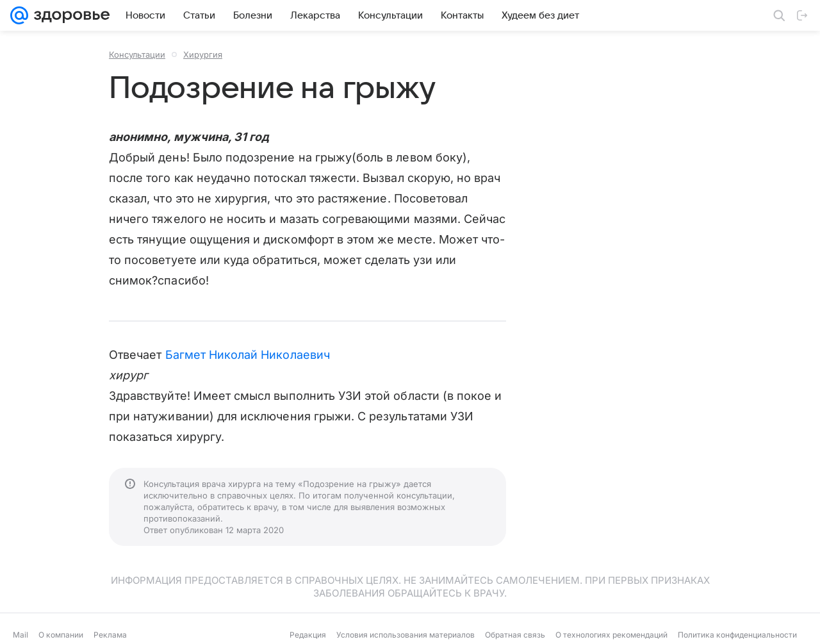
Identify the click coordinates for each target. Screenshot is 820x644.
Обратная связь (515, 635)
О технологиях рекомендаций (611, 635)
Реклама (110, 635)
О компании (61, 635)
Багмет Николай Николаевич (248, 355)
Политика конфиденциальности (737, 635)
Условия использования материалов (406, 635)
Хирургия (203, 54)
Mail (20, 635)
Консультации (137, 54)
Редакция (308, 635)
